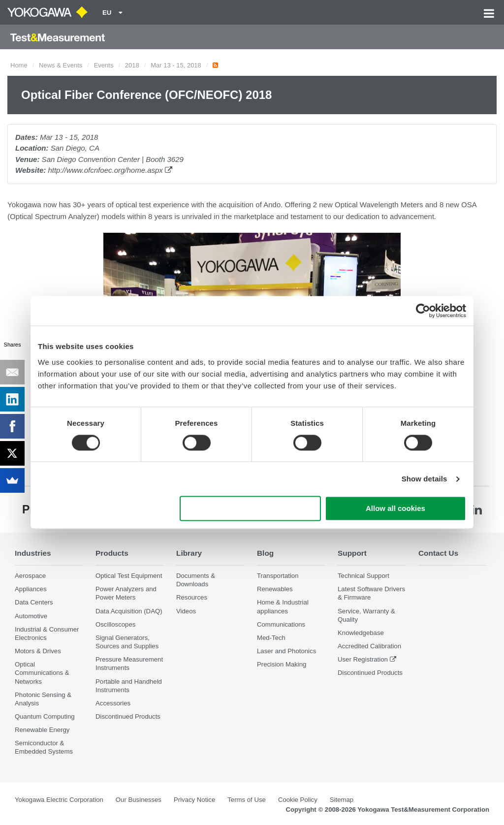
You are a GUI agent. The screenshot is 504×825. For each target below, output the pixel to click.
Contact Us (438, 553)
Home (19, 65)
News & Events (61, 65)
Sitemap (342, 800)
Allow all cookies (395, 509)
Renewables (275, 589)
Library (189, 553)
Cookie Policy (298, 800)
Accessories (113, 703)
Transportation (278, 576)
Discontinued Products (128, 716)
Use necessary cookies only (251, 509)
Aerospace (30, 576)
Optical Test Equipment (129, 576)
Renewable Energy (42, 730)
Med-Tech (271, 638)
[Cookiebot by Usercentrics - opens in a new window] (423, 311)
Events (104, 65)
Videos (186, 611)
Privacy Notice (194, 800)
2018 (132, 65)
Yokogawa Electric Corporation (59, 800)
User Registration (363, 659)
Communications (281, 624)
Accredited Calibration (369, 646)
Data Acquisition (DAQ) (129, 611)
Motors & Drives (38, 651)
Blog (265, 553)
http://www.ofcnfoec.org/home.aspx (110, 170)
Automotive (31, 616)
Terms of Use (247, 800)
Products (112, 553)
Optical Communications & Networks (42, 673)
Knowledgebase (361, 633)
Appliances (31, 589)
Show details (425, 479)
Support (352, 553)
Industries (33, 553)
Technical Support (363, 576)
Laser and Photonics (286, 651)
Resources (192, 597)
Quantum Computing (45, 716)
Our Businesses (139, 800)
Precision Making (282, 664)
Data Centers (34, 602)
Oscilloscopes (115, 624)
